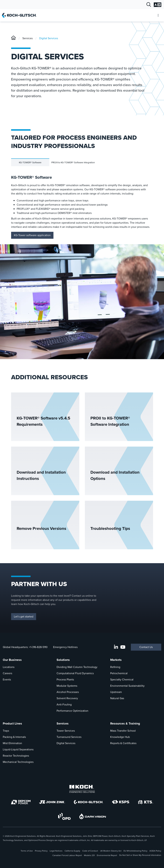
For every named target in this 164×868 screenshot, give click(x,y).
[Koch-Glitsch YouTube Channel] (123, 647)
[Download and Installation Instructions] (45, 471)
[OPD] (64, 816)
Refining (115, 667)
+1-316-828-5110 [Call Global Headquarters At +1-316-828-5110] (38, 647)
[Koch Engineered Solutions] (82, 789)
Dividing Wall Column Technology (77, 667)
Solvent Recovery (67, 698)
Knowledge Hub (120, 737)
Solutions (63, 660)
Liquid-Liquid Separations (18, 749)
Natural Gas (117, 698)
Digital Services (49, 38)
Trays (6, 731)
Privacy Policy (41, 851)
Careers (7, 673)
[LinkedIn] (116, 647)
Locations (9, 667)
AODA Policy (155, 851)
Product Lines (12, 723)
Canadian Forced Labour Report (67, 855)
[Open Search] (149, 5)
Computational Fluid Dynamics (75, 673)
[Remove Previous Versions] (45, 525)
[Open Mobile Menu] (158, 15)
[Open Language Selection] (157, 5)
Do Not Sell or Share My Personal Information (140, 855)
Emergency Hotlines (65, 647)
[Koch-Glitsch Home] (20, 15)
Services (28, 38)
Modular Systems (67, 686)
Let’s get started (24, 617)
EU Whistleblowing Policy (135, 851)
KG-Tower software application (32, 235)
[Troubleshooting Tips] (119, 525)
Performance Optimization (72, 711)
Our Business (12, 660)
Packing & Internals (14, 737)
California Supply (72, 851)
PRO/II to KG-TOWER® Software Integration (73, 162)
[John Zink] (52, 802)
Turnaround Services (69, 737)
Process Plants (65, 679)
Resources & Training (125, 723)
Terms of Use (27, 851)
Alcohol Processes (68, 692)
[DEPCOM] (21, 802)
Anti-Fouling (64, 704)
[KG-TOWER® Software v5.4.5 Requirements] (45, 417)
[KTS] (146, 802)
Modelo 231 (89, 855)
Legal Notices (56, 851)
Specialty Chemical (122, 679)
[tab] (30, 162)
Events (7, 679)
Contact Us (146, 647)
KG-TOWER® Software (30, 162)
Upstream (116, 692)
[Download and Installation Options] (119, 471)
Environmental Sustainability (127, 686)
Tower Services (66, 731)
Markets (116, 660)
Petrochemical (119, 673)
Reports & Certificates (123, 743)
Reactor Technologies (16, 756)
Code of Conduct (90, 851)
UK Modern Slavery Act (111, 851)
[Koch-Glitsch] (13, 38)
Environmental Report (107, 855)
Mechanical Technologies (18, 762)
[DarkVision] (93, 816)
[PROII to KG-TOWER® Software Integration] (119, 417)
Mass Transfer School (123, 731)
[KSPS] (121, 802)
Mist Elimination (12, 743)
